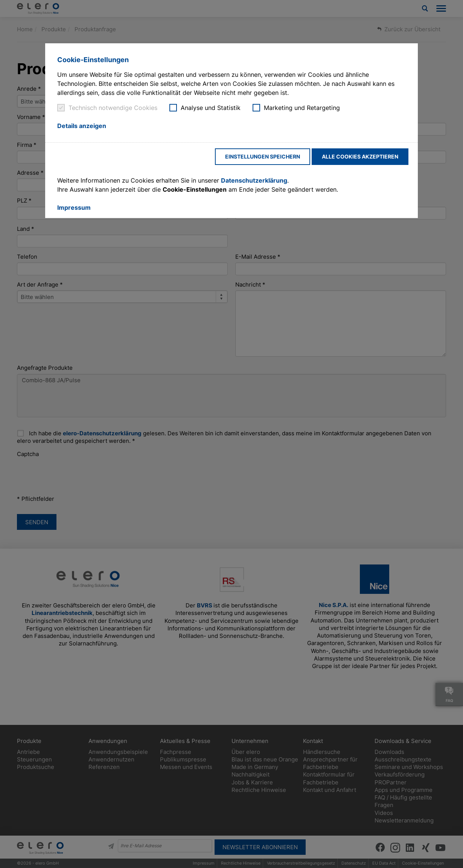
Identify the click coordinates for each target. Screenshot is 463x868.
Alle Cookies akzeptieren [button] (360, 156)
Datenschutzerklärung (254, 180)
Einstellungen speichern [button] (263, 156)
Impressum (74, 207)
